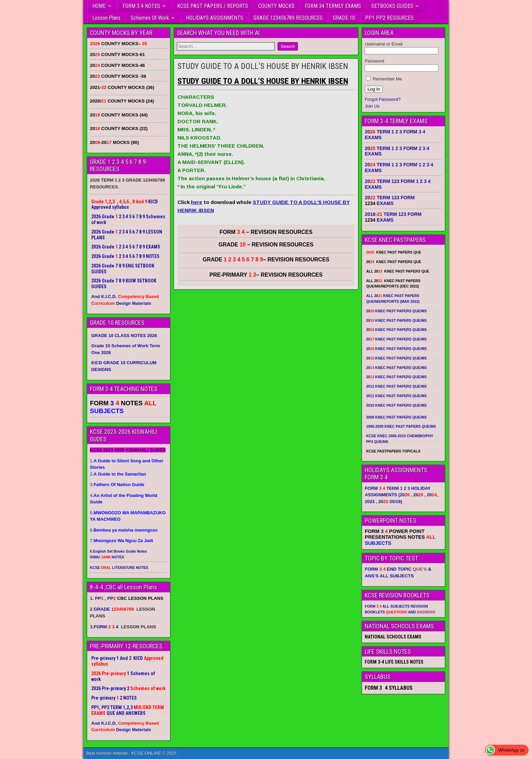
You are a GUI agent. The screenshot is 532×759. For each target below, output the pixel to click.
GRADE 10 (344, 18)
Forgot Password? (383, 99)
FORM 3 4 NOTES (141, 6)
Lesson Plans (106, 18)
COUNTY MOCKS (276, 6)
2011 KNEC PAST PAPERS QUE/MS (396, 396)
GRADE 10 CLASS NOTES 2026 (124, 336)
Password (374, 61)
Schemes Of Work (150, 18)
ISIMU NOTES (107, 557)
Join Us (372, 106)
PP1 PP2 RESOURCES (389, 18)
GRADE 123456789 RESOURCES (288, 18)
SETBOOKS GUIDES (392, 6)
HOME (99, 6)
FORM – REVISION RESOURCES (266, 232)
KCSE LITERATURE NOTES (119, 568)
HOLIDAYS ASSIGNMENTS (215, 18)
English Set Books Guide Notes (120, 551)
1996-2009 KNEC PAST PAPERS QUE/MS (401, 426)
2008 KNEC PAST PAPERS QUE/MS (396, 417)
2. (118, 474)
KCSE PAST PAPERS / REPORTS (213, 6)
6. (124, 530)
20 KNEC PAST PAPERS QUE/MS (396, 311)
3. (117, 485)
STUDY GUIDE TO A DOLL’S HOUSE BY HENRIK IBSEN (263, 66)
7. (121, 541)
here (197, 202)
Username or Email (384, 44)
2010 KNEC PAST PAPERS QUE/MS (396, 405)
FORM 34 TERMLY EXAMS (333, 6)
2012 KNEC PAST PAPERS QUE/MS (396, 386)
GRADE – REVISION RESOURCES (266, 260)
